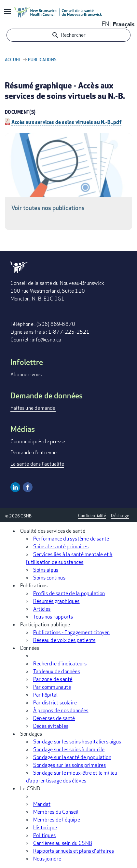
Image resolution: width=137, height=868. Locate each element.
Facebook (28, 487)
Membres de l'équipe (57, 820)
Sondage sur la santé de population (72, 757)
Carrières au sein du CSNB (63, 843)
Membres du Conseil (56, 812)
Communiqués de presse (38, 441)
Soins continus (49, 578)
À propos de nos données (61, 710)
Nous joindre (47, 859)
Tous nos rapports (53, 617)
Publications (42, 60)
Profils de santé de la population (69, 593)
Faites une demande (33, 408)
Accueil (13, 60)
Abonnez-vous (26, 374)
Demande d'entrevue (34, 453)
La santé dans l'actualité (37, 464)
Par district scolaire (55, 703)
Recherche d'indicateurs (60, 664)
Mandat (42, 804)
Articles (42, 609)
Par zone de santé (53, 679)
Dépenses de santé (54, 718)
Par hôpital (45, 695)
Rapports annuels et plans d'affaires (74, 851)
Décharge (120, 515)
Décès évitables (51, 726)
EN (105, 24)
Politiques (44, 835)
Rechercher (73, 35)
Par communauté (52, 687)
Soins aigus (46, 570)
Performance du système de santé (71, 539)
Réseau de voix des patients (64, 640)
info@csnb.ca (46, 340)
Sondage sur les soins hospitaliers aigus (77, 742)
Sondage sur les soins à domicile (69, 749)
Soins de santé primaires (61, 547)
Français (124, 24)
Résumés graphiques (56, 601)
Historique (45, 828)
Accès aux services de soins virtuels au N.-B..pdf (66, 122)
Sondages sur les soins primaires (69, 765)
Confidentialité (92, 515)
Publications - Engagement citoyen (72, 632)
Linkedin (15, 487)
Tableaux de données (57, 671)
